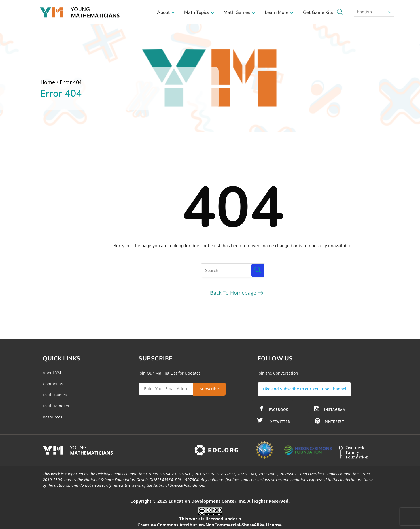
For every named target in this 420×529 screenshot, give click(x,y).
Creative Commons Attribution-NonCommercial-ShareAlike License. (210, 523)
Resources (53, 417)
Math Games (240, 12)
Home (48, 82)
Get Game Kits (318, 12)
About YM (52, 373)
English (364, 12)
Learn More (279, 12)
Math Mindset (56, 406)
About (166, 12)
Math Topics (199, 12)
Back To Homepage (233, 293)
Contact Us (53, 384)
